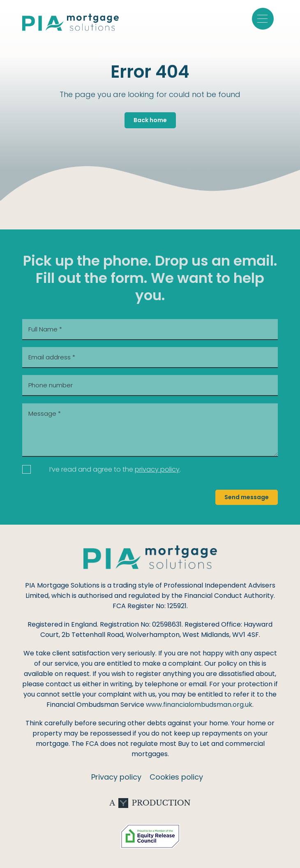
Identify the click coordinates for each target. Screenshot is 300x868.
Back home (150, 120)
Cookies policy (176, 777)
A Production (150, 803)
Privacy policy (116, 777)
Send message (247, 497)
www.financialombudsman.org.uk (199, 705)
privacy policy (157, 469)
